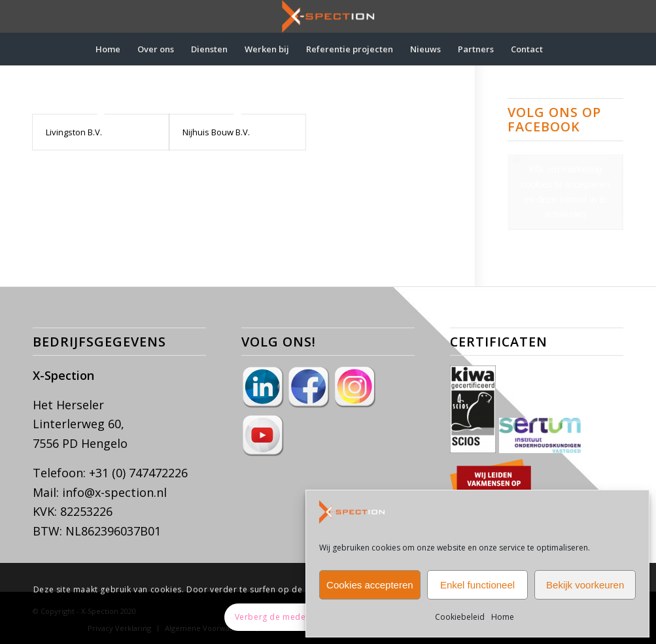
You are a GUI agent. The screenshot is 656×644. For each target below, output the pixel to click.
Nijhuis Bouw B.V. (216, 132)
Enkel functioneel (477, 585)
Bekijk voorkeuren (585, 585)
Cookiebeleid (460, 617)
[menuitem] (108, 49)
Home (503, 617)
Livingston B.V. (74, 132)
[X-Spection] (328, 16)
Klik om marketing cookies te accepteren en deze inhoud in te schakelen (566, 192)
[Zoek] (560, 49)
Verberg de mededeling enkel (295, 617)
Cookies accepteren (370, 585)
